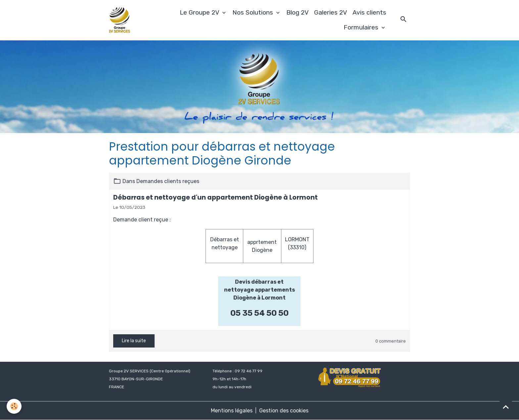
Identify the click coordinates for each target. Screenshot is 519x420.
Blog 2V (298, 12)
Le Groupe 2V (200, 12)
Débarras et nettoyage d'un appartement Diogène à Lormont (215, 197)
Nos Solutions (254, 12)
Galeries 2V (331, 12)
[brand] (120, 20)
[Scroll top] (506, 407)
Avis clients (369, 12)
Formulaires (362, 27)
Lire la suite (134, 341)
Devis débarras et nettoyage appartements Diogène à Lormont (259, 290)
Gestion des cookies (284, 411)
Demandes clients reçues (168, 181)
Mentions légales (232, 411)
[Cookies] (14, 406)
